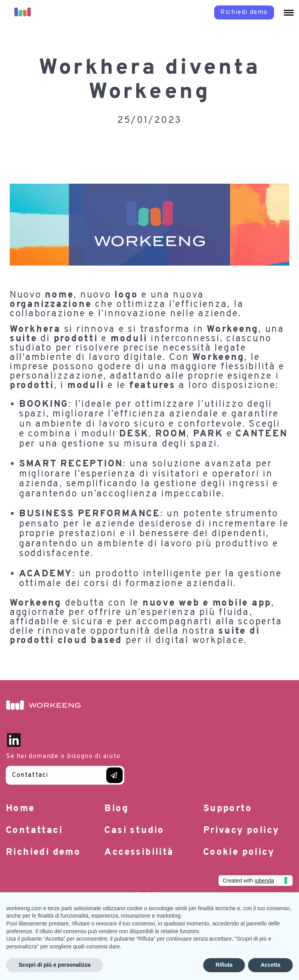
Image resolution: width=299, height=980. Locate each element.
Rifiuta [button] (224, 965)
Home (20, 809)
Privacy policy (241, 831)
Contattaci (30, 775)
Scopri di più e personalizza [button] (55, 965)
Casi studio (134, 831)
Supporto (228, 809)
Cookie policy (239, 852)
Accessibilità (139, 852)
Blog (116, 809)
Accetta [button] (270, 965)
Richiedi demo (43, 852)
